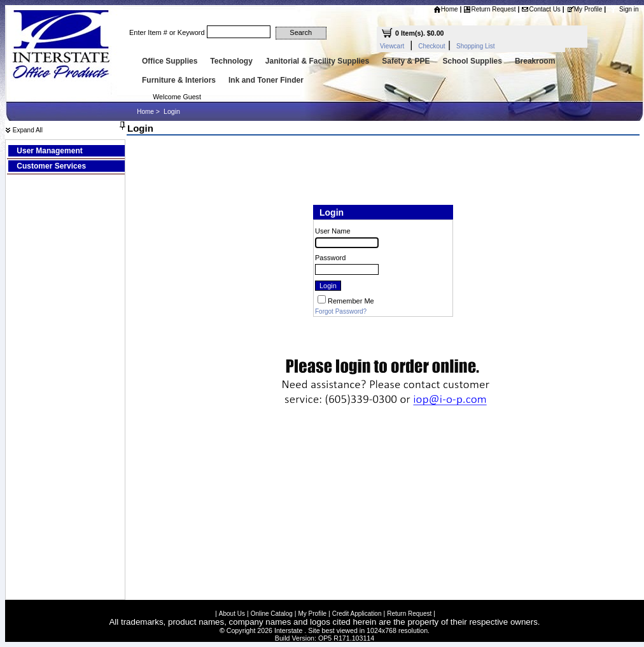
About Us (232, 614)
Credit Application (357, 614)
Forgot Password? (341, 311)
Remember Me (351, 301)
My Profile (584, 9)
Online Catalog (272, 614)
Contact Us (541, 9)
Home (446, 9)
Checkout (431, 46)
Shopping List (476, 46)
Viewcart (392, 46)
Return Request (489, 9)
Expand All (24, 130)
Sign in (629, 9)
